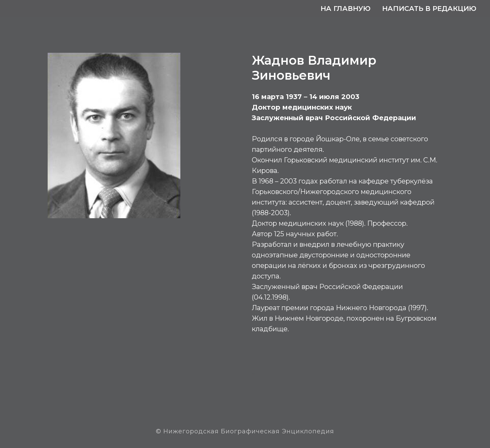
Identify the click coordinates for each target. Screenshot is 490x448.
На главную (346, 9)
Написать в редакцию (429, 9)
